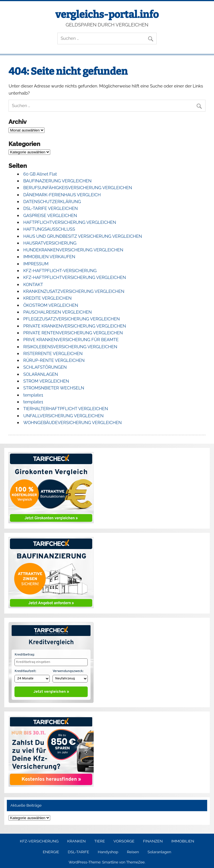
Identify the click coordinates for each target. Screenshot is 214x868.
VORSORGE (124, 840)
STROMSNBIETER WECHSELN (54, 388)
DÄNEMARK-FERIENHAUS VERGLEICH (62, 195)
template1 (33, 395)
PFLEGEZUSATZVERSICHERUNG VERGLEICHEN (72, 319)
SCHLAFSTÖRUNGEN (45, 367)
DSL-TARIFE (78, 851)
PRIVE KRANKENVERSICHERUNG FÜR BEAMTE (71, 340)
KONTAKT (33, 285)
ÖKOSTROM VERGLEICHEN (51, 305)
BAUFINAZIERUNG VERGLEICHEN (57, 181)
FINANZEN (153, 840)
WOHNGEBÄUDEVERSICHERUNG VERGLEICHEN (73, 423)
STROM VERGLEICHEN (46, 381)
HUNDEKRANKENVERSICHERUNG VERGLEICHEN (73, 250)
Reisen (133, 851)
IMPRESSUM (36, 264)
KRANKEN (76, 840)
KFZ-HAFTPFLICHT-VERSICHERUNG (60, 271)
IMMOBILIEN (183, 840)
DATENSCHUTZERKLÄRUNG (52, 202)
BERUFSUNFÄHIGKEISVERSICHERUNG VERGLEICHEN (78, 188)
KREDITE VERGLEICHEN (47, 298)
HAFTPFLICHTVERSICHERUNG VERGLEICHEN (70, 222)
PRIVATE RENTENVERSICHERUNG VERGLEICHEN (73, 333)
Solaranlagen (159, 851)
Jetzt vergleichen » (51, 690)
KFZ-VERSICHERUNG (39, 840)
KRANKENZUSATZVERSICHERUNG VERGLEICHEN (74, 291)
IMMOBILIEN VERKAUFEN (49, 257)
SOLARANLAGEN (41, 374)
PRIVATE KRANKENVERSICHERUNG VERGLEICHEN (75, 326)
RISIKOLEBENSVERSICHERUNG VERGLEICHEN (70, 347)
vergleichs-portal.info (107, 14)
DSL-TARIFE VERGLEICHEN (51, 208)
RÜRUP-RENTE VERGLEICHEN (54, 360)
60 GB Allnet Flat (40, 174)
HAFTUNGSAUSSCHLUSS (49, 229)
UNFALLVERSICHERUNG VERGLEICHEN (63, 416)
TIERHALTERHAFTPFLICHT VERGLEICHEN (66, 409)
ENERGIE (51, 851)
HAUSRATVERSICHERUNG (50, 243)
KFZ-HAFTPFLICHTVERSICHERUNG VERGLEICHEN (75, 277)
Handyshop (108, 851)
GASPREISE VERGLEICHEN (50, 216)
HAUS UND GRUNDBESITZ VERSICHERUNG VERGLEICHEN (83, 236)
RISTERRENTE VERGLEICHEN (53, 354)
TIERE (99, 840)
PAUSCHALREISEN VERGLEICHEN (57, 312)
